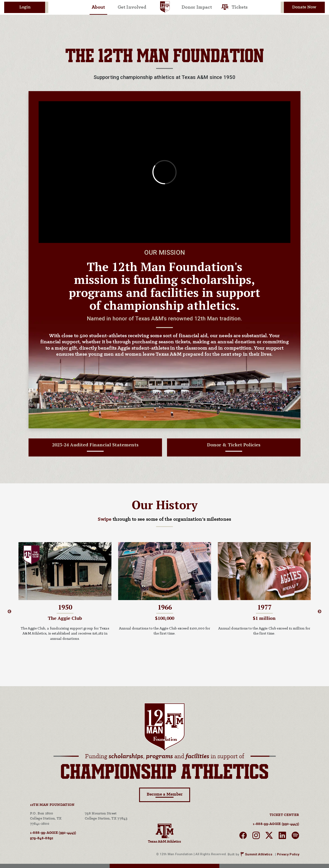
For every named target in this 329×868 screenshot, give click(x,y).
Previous (9, 612)
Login (25, 7)
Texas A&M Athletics (164, 833)
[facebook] (243, 837)
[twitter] (269, 837)
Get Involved (132, 7)
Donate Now (304, 7)
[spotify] (295, 837)
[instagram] (256, 837)
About (98, 7)
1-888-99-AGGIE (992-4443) (53, 833)
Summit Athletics (259, 854)
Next (320, 612)
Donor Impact (197, 7)
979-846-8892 (42, 838)
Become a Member (165, 795)
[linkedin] (282, 837)
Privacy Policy (288, 854)
